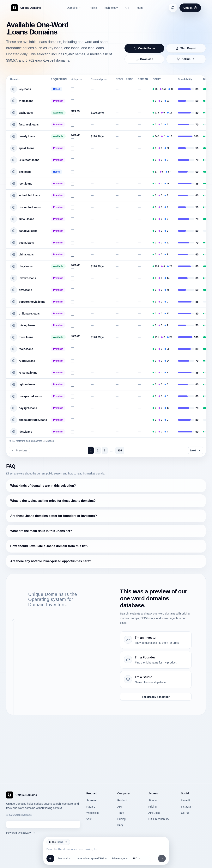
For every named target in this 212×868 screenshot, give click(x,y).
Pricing (121, 819)
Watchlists (92, 813)
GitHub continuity (159, 819)
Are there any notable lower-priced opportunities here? (51, 561)
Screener (92, 800)
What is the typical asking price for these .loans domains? (53, 501)
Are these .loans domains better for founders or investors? (54, 516)
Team (121, 813)
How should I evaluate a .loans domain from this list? (49, 546)
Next (196, 450)
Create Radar (144, 48)
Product (122, 800)
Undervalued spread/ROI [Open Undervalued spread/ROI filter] (91, 858)
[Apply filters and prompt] (162, 859)
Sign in (152, 800)
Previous (19, 450)
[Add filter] (50, 859)
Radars (91, 807)
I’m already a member (156, 697)
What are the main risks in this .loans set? (41, 531)
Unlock (190, 8)
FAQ (120, 825)
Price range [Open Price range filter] (120, 858)
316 (120, 450)
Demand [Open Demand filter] (65, 858)
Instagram (187, 807)
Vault (89, 819)
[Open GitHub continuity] (173, 8)
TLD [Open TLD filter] (137, 858)
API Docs (154, 813)
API (120, 807)
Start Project (186, 48)
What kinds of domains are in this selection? (43, 486)
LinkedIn (186, 800)
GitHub (186, 59)
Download (144, 59)
